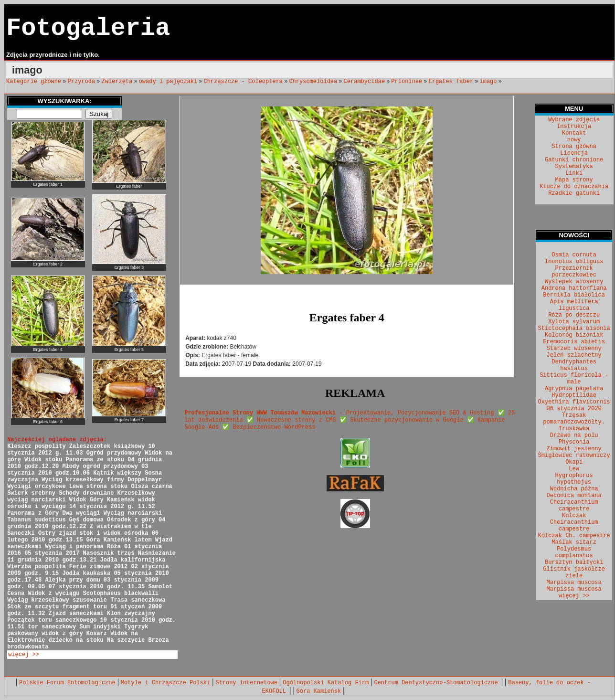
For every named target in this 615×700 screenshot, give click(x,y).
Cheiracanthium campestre (574, 506)
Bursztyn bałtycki (574, 562)
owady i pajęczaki (168, 82)
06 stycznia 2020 (574, 409)
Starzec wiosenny (574, 349)
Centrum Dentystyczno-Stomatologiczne (437, 683)
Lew (574, 469)
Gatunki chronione (574, 160)
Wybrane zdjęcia (574, 120)
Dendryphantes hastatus (574, 365)
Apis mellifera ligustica (574, 305)
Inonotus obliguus (574, 262)
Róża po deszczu (574, 315)
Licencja (574, 153)
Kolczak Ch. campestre (574, 536)
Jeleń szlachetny (574, 355)
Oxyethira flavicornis (574, 402)
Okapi (574, 462)
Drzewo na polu (574, 435)
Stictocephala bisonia (574, 329)
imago (488, 82)
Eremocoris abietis (574, 342)
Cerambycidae (364, 82)
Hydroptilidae (574, 395)
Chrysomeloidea (313, 82)
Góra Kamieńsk (319, 691)
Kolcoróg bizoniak (574, 335)
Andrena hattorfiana (574, 288)
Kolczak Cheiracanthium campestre (574, 522)
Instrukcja (574, 127)
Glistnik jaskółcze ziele (574, 573)
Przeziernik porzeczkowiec (574, 272)
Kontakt (574, 133)
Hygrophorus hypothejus (574, 479)
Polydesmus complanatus (574, 552)
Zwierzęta (117, 82)
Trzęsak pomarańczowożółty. (574, 419)
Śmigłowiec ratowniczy (574, 456)
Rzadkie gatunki (574, 193)
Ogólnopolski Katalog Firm (326, 683)
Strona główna (574, 147)
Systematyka (574, 167)
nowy (574, 140)
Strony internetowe (246, 683)
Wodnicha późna (574, 489)
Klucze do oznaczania (574, 187)
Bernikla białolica (574, 295)
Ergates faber (451, 82)
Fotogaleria (88, 28)
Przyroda (82, 82)
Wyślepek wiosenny (574, 282)
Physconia (574, 442)
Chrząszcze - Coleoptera (243, 82)
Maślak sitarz (574, 542)
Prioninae (407, 82)
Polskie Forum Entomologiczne (67, 683)
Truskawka (574, 429)
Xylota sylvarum (574, 322)
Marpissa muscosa (574, 583)
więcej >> (24, 655)
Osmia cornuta (574, 255)
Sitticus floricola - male (574, 379)
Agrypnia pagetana (574, 389)
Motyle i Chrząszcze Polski (165, 683)
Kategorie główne (34, 82)
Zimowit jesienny (574, 449)
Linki (574, 173)
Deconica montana (574, 496)
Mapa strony (574, 180)
